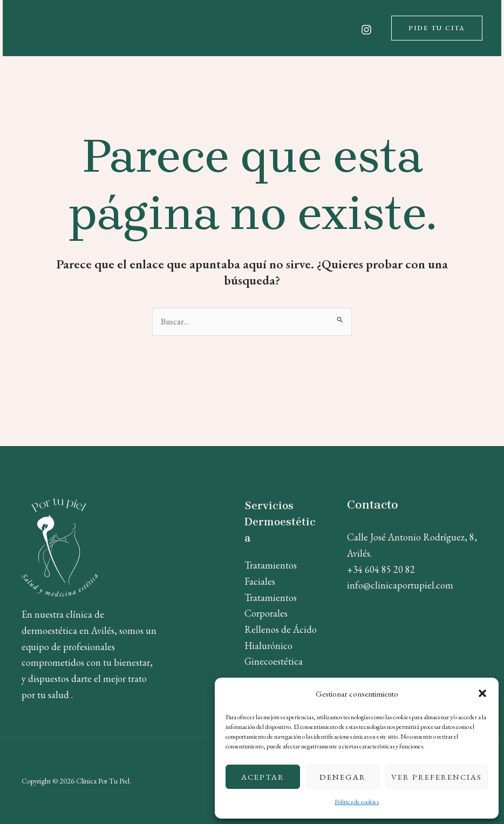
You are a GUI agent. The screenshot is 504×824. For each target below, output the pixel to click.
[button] (482, 693)
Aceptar (263, 777)
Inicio (67, 28)
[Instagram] (366, 30)
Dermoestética (206, 28)
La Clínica (125, 28)
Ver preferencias (437, 777)
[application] (236, 28)
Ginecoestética (274, 661)
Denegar (343, 777)
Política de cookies (357, 802)
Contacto (288, 28)
